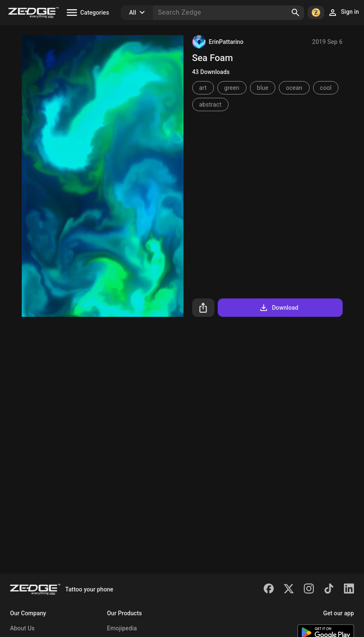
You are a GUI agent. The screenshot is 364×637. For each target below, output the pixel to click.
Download (279, 308)
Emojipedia (122, 628)
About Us (22, 628)
